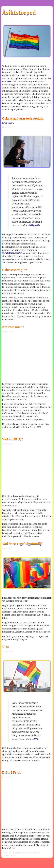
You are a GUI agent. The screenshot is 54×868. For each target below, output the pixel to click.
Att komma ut (13, 327)
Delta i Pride (12, 773)
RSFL (9, 82)
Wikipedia (34, 225)
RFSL (6, 647)
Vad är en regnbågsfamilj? (22, 544)
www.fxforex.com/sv (12, 253)
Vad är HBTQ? (12, 439)
